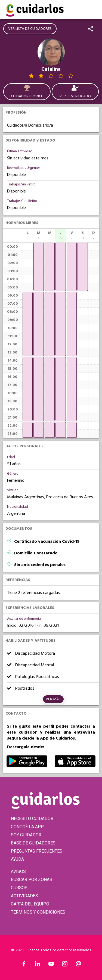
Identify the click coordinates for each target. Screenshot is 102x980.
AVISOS (18, 871)
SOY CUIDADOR (26, 835)
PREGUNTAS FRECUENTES (37, 851)
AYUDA (17, 859)
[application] (28, 324)
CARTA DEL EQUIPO (30, 904)
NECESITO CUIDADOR (32, 819)
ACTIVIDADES (24, 896)
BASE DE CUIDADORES (33, 843)
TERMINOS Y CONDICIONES (38, 912)
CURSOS (19, 888)
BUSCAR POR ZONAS (32, 880)
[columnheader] (28, 236)
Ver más (53, 699)
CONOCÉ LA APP (27, 827)
